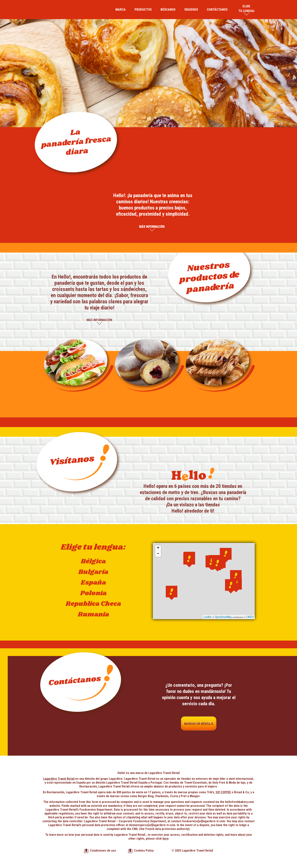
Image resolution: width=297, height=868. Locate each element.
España (93, 583)
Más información (152, 227)
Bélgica (93, 561)
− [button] (158, 554)
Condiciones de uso (103, 851)
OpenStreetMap (223, 617)
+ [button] (158, 548)
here (166, 839)
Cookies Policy (144, 851)
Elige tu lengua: (247, 8)
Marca (121, 9)
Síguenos (191, 9)
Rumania (93, 615)
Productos (143, 9)
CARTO (250, 617)
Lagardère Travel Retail (59, 779)
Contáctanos (217, 9)
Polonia (93, 593)
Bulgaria (93, 572)
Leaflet (207, 617)
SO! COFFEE (223, 792)
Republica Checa (93, 604)
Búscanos (168, 9)
